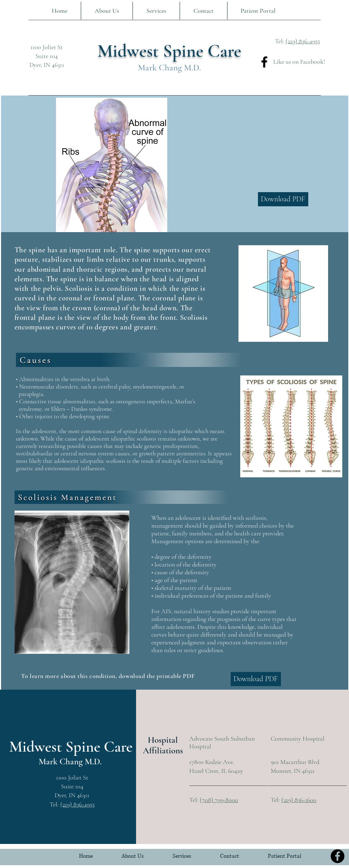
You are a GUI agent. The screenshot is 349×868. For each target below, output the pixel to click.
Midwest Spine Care (169, 51)
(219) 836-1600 (299, 800)
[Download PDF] (283, 199)
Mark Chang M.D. (169, 68)
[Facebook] (264, 62)
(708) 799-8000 (219, 800)
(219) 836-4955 (303, 41)
